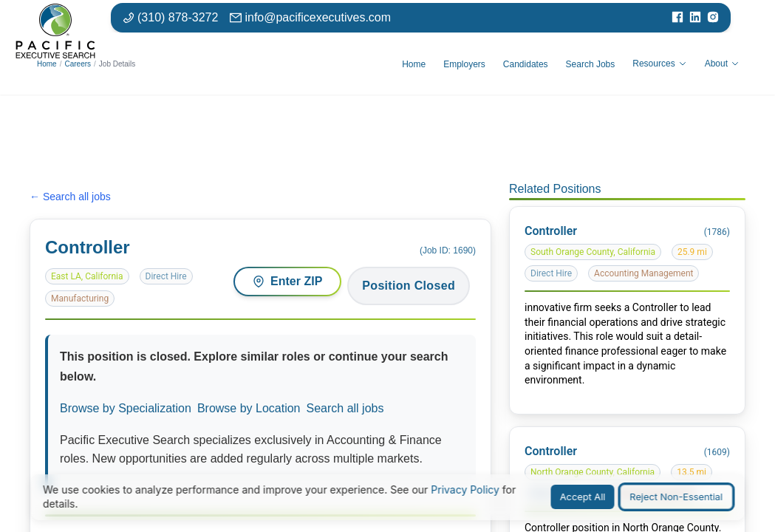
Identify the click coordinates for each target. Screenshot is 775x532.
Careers (78, 64)
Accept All (583, 497)
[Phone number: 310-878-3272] (170, 18)
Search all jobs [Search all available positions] (345, 408)
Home (47, 64)
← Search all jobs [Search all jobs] (70, 197)
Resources (659, 64)
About (722, 64)
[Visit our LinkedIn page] (695, 18)
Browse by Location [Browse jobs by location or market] (249, 408)
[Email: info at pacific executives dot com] (310, 18)
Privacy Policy (465, 490)
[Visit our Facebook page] (677, 18)
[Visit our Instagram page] (713, 18)
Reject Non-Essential (676, 497)
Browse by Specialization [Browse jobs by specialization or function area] (126, 408)
